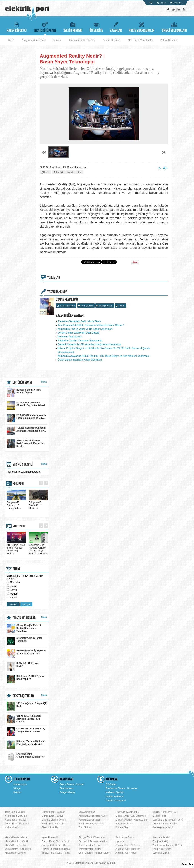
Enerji (13, 586)
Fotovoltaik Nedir (124, 824)
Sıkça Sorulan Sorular (72, 784)
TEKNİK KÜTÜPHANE (45, 26)
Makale (57, 40)
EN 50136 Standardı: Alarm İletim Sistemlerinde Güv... (26, 418)
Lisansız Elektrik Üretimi (54, 820)
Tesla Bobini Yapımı (15, 812)
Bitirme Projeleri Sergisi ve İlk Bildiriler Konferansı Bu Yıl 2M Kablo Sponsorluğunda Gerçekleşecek (104, 350)
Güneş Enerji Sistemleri (17, 824)
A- (160, 168)
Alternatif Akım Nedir (126, 853)
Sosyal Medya (67, 792)
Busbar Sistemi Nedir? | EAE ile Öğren (24, 393)
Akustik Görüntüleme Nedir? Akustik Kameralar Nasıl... (26, 444)
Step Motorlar (85, 827)
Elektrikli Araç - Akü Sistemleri (131, 816)
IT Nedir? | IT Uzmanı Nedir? (23, 666)
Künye (17, 788)
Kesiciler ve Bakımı (125, 837)
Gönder (13, 604)
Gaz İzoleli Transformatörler (93, 841)
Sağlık (13, 598)
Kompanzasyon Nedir (90, 820)
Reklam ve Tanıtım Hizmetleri (122, 788)
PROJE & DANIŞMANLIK (142, 26)
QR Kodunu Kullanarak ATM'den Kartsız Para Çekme (24, 719)
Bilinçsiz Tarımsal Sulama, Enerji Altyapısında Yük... (26, 744)
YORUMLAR (54, 277)
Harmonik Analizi (161, 837)
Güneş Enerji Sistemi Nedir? (56, 841)
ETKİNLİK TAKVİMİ (23, 465)
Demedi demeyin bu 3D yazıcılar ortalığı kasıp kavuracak (89, 344)
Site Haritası (66, 788)
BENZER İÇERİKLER (23, 696)
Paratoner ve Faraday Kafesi (167, 845)
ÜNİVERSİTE (96, 26)
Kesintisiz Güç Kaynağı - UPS (168, 820)
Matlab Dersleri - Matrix (17, 837)
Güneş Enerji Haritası (53, 816)
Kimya (13, 590)
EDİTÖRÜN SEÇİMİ (23, 382)
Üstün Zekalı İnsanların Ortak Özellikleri (80, 360)
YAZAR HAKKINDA (57, 292)
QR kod (45, 172)
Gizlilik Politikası (115, 796)
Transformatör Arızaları (90, 845)
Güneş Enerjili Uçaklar (53, 812)
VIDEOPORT (19, 526)
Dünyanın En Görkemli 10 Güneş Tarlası (16, 504)
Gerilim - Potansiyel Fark (165, 812)
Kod (79, 172)
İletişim (17, 792)
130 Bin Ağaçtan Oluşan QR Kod (27, 706)
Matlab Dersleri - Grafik (17, 841)
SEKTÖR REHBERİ (73, 26)
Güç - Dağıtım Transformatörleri (95, 853)
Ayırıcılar (120, 841)
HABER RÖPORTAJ (17, 26)
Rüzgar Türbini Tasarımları (92, 837)
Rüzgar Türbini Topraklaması (56, 845)
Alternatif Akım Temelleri (128, 849)
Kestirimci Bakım (161, 853)
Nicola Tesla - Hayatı (15, 820)
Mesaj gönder (106, 306)
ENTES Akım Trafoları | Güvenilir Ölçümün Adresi (26, 405)
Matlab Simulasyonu (15, 853)
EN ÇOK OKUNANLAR (24, 618)
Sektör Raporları (169, 40)
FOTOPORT (19, 484)
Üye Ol (163, 3)
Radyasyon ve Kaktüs (163, 827)
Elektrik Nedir (159, 816)
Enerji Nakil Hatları (162, 849)
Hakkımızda (20, 784)
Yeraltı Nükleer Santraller (91, 824)
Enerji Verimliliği (160, 841)
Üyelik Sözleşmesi (116, 800)
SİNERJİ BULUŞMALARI (174, 26)
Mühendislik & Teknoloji (82, 40)
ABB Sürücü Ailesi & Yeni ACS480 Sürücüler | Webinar (16, 548)
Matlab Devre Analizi (15, 845)
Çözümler (111, 784)
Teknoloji (58, 172)
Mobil (70, 172)
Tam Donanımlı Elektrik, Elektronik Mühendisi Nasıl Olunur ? (91, 325)
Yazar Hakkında (67, 306)
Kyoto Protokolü (50, 837)
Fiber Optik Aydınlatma (127, 812)
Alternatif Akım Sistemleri (128, 845)
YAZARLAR (116, 26)
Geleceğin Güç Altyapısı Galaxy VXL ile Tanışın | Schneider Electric (38, 548)
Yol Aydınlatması (87, 812)
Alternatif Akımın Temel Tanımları (24, 641)
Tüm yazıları (87, 306)
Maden (14, 594)
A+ (165, 168)
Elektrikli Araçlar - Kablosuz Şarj (132, 820)
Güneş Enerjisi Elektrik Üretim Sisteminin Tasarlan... (24, 628)
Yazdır (121, 306)
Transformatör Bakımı (90, 849)
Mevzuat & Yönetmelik (140, 40)
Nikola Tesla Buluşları (16, 816)
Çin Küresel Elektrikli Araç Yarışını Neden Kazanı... (26, 732)
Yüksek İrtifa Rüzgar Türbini (56, 853)
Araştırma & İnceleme (34, 40)
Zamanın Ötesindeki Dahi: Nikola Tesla (79, 321)
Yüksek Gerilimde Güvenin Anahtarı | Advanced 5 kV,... (27, 431)
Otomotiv (15, 582)
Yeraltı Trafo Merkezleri (53, 824)
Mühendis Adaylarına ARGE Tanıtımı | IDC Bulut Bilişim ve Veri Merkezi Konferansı (104, 356)
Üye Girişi (177, 3)
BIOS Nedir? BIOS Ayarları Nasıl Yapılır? (26, 679)
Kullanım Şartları (115, 792)
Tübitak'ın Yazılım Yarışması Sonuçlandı (80, 340)
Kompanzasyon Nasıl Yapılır (93, 816)
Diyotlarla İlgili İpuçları (70, 337)
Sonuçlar (26, 604)
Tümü (11, 40)
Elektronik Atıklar (50, 827)
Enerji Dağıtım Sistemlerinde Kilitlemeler (26, 757)
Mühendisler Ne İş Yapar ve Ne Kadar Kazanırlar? (85, 329)
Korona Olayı (122, 827)
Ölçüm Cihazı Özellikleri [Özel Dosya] (79, 333)
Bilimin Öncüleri (111, 40)
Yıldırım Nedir (12, 827)
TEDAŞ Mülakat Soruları (165, 824)
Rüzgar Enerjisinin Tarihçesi (56, 849)
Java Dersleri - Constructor (19, 849)
